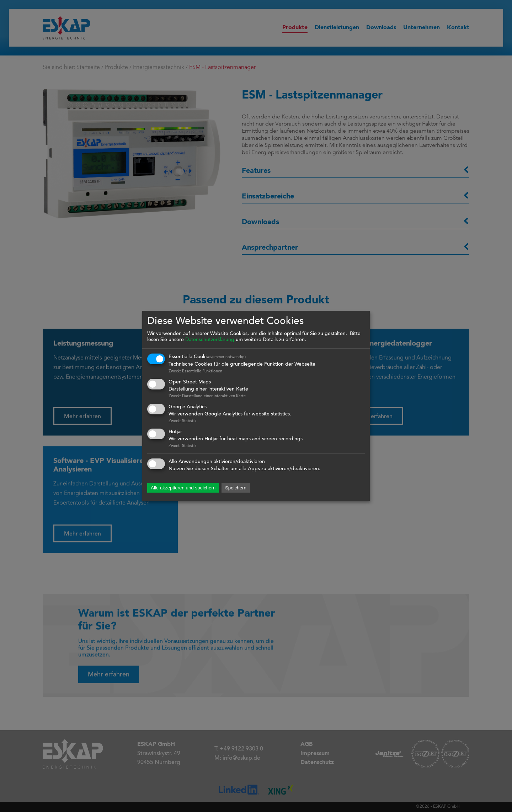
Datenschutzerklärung (210, 340)
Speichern (236, 488)
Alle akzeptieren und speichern (183, 488)
